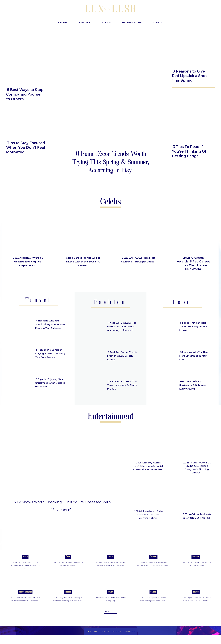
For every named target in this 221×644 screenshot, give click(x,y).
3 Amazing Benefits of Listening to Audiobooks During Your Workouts (68, 606)
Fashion (153, 563)
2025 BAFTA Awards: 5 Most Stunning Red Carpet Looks (139, 261)
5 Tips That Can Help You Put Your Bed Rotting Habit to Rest (195, 570)
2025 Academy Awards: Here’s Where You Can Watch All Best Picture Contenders (149, 468)
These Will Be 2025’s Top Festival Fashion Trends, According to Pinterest (121, 326)
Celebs (153, 598)
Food (68, 563)
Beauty (179, 63)
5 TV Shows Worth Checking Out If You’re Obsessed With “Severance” (62, 509)
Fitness (68, 598)
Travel (110, 563)
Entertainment (25, 598)
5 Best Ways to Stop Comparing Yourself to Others (25, 94)
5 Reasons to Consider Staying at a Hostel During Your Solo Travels (50, 354)
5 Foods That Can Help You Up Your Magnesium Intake (195, 326)
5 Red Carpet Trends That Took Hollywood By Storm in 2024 (121, 385)
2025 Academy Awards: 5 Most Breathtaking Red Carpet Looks (28, 263)
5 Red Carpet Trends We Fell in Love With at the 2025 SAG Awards (83, 261)
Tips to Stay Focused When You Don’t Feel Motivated (26, 148)
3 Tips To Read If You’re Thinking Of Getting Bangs (189, 151)
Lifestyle (14, 82)
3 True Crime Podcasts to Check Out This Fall (197, 516)
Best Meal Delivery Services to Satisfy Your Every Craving (194, 385)
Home (25, 563)
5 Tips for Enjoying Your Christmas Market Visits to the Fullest (50, 383)
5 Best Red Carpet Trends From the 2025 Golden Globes (121, 356)
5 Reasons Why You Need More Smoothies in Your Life (194, 356)
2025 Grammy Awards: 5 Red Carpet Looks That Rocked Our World (193, 263)
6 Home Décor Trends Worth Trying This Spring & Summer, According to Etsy (111, 163)
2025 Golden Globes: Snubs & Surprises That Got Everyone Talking (148, 518)
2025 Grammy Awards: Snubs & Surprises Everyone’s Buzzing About (197, 468)
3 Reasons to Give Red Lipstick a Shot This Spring (189, 76)
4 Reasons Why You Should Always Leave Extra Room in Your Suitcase (49, 324)
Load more (110, 620)
